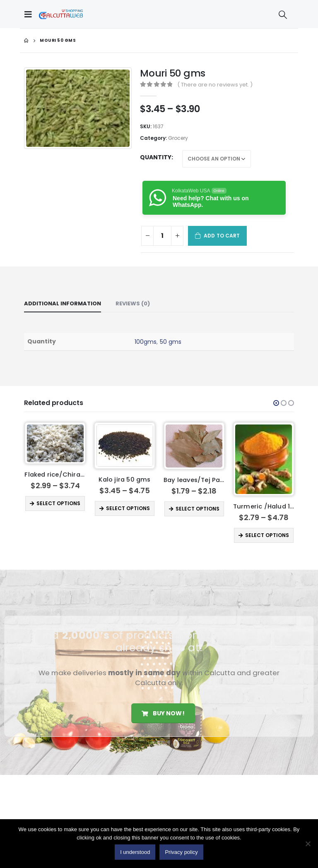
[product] (55, 443)
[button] (276, 403)
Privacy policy (181, 852)
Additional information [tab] (63, 303)
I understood (135, 852)
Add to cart (222, 236)
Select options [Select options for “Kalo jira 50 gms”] (128, 508)
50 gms (171, 342)
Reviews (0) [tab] (133, 303)
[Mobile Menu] (30, 14)
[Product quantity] (162, 236)
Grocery (178, 138)
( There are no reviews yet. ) (215, 85)
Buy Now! (163, 714)
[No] (308, 844)
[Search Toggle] (283, 14)
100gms (146, 342)
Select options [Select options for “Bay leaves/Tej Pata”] (198, 509)
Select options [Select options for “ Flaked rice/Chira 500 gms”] (58, 503)
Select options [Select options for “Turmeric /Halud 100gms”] (267, 535)
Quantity (156, 157)
